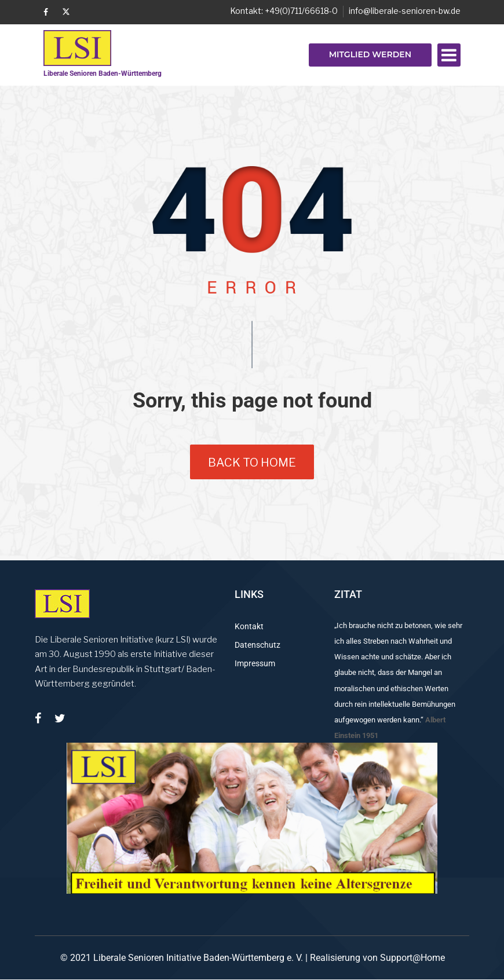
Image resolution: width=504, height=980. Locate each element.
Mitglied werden (370, 54)
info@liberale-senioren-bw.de (405, 11)
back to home (252, 463)
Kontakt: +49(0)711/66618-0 (284, 11)
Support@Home (412, 958)
